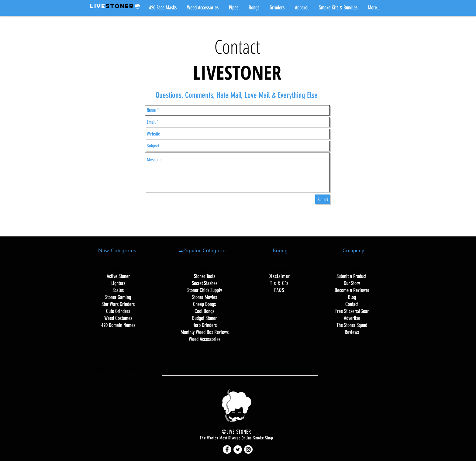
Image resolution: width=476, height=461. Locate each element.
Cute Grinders (118, 311)
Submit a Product (352, 276)
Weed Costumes (118, 318)
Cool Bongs (204, 311)
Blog (352, 297)
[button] (234, 8)
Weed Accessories (205, 339)
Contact (352, 304)
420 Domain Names (118, 325)
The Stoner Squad (352, 325)
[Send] (323, 199)
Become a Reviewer (352, 290)
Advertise (352, 318)
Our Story (352, 283)
